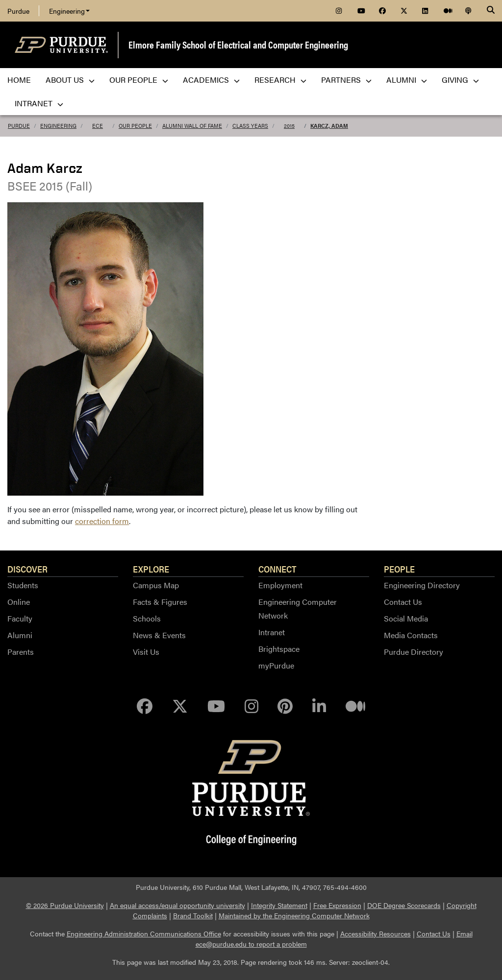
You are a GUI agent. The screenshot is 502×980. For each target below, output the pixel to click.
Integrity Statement (279, 905)
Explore (151, 569)
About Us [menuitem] (70, 80)
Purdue (18, 11)
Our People (135, 126)
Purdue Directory (414, 652)
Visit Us (146, 652)
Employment (280, 585)
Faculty (20, 618)
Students (23, 585)
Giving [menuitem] (460, 80)
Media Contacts (411, 635)
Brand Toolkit (193, 915)
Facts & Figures (160, 602)
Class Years (250, 126)
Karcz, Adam (329, 126)
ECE (98, 126)
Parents (21, 652)
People (399, 569)
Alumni (20, 635)
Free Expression (337, 905)
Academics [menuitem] (211, 80)
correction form (102, 521)
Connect (277, 569)
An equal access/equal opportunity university (177, 905)
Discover (27, 569)
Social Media (406, 618)
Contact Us (403, 602)
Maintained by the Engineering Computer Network (294, 915)
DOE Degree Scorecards (404, 905)
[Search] (491, 11)
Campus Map (156, 585)
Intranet (272, 632)
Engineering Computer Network (298, 609)
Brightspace (279, 649)
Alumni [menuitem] (407, 80)
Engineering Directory (422, 585)
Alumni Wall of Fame (192, 126)
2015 (289, 126)
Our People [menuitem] (139, 80)
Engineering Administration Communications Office (144, 933)
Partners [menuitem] (346, 80)
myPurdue (276, 665)
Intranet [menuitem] (39, 103)
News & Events (159, 635)
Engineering (69, 11)
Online (19, 602)
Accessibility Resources (376, 933)
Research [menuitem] (280, 80)
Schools (147, 618)
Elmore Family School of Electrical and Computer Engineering (238, 44)
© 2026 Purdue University (65, 905)
